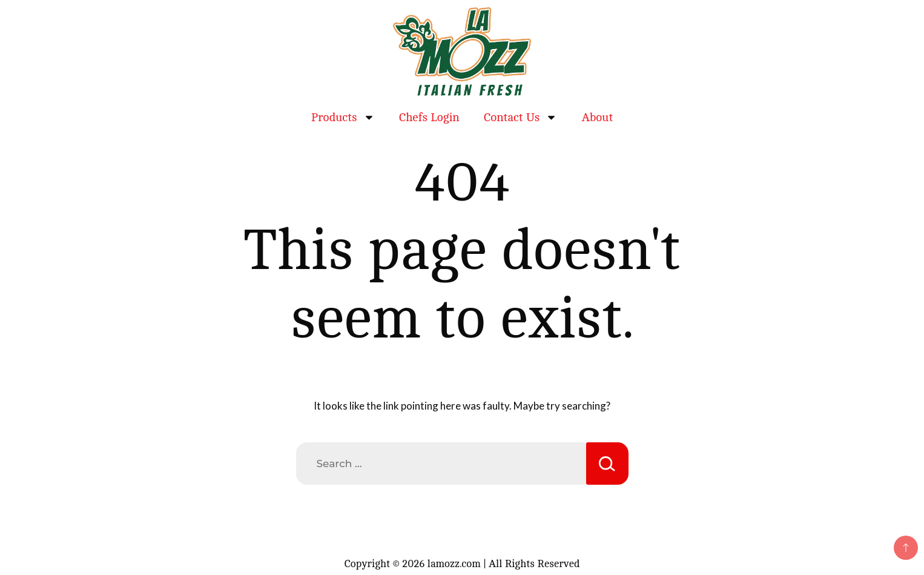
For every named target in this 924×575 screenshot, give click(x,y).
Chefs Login (429, 118)
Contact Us (521, 117)
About (597, 118)
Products (343, 117)
